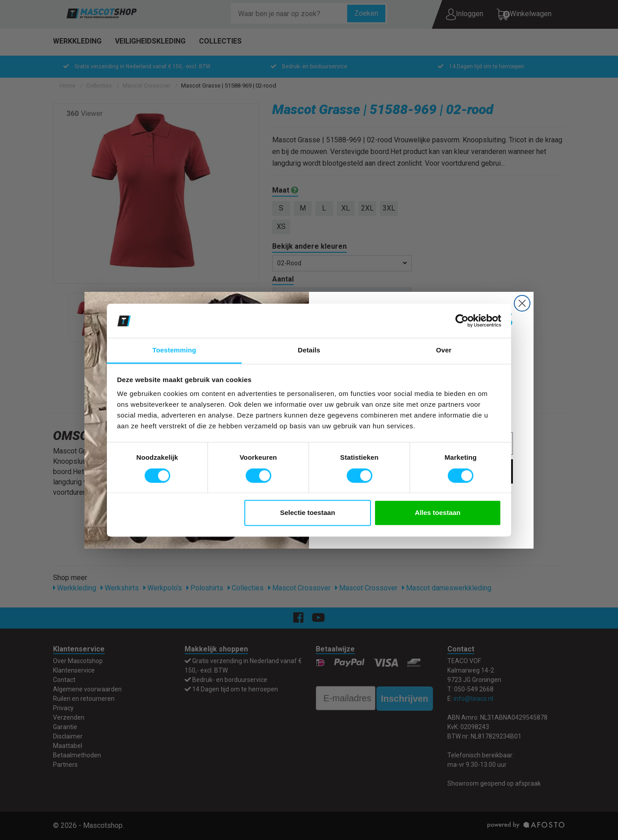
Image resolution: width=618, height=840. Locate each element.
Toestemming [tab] (174, 350)
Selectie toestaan (308, 513)
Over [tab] (444, 350)
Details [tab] (309, 350)
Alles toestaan (438, 513)
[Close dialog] (522, 303)
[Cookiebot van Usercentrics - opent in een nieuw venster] (462, 321)
